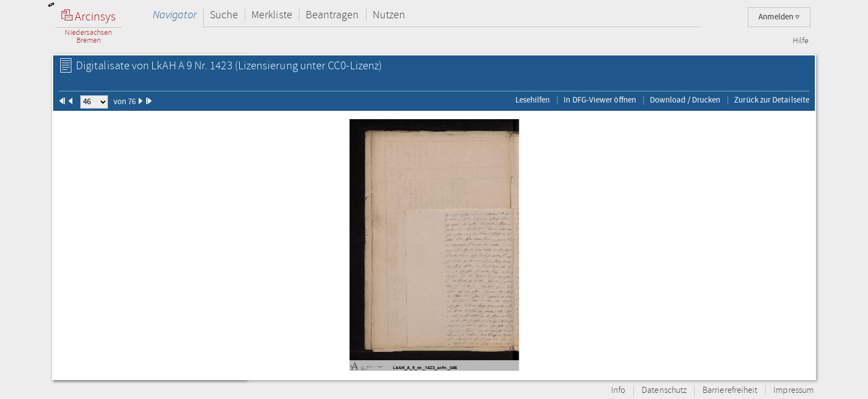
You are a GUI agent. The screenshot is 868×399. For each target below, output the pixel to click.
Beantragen (332, 15)
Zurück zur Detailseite (772, 100)
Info (618, 390)
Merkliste (272, 15)
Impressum (794, 390)
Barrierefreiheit (730, 390)
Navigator (175, 15)
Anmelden (779, 17)
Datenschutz (664, 390)
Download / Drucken (685, 100)
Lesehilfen (533, 100)
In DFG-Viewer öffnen (600, 100)
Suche (224, 15)
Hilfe (800, 41)
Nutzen (389, 15)
